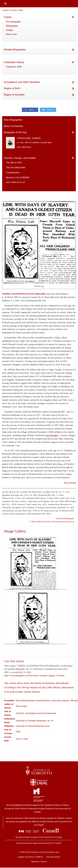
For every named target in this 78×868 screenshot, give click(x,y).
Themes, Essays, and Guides (20, 158)
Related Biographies (15, 50)
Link (42, 286)
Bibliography (12, 26)
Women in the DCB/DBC (18, 178)
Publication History (14, 62)
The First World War (16, 168)
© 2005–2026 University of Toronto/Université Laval (52, 522)
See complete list (16, 182)
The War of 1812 (14, 163)
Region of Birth (12, 88)
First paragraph (13, 22)
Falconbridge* (52, 435)
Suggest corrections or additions (30, 857)
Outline (8, 17)
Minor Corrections (13, 126)
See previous (24, 147)
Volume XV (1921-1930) (13, 10)
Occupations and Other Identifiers (22, 82)
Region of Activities (14, 95)
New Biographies (13, 120)
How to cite (11, 34)
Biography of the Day (15, 132)
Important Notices (53, 857)
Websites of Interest (39, 862)
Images (10, 30)
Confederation (13, 173)
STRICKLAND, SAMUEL (29, 138)
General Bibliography (65, 518)
